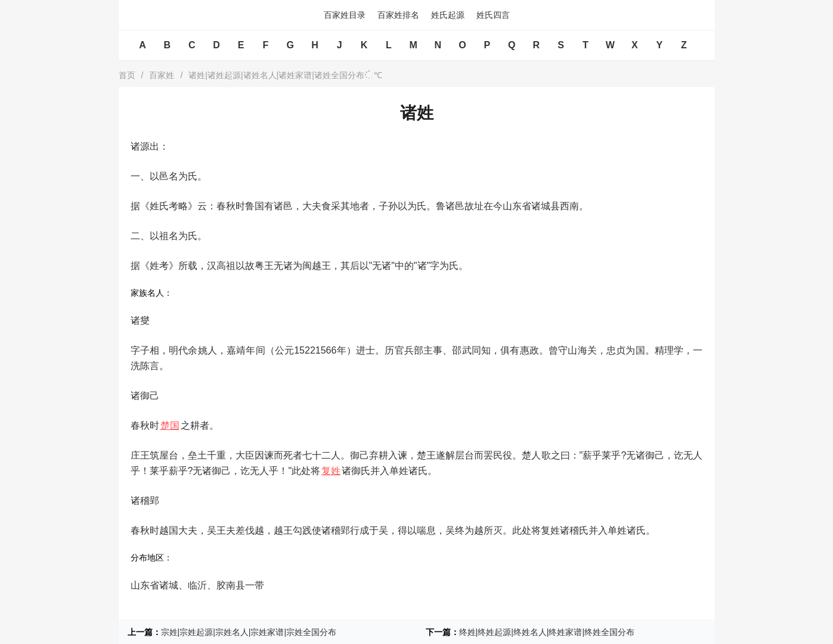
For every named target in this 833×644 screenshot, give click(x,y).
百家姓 (162, 75)
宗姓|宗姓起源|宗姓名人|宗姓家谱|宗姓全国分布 (249, 632)
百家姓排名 (398, 15)
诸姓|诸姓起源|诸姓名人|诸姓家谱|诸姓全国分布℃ (285, 75)
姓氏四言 (493, 15)
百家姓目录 (345, 15)
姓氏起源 (448, 15)
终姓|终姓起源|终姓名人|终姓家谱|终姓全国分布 (547, 632)
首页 (127, 75)
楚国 (170, 425)
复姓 (331, 471)
